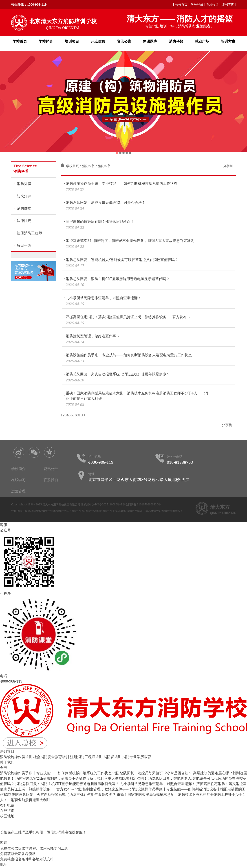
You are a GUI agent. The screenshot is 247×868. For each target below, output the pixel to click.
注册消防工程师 (29, 233)
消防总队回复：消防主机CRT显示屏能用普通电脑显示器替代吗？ (118, 279)
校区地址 (7, 816)
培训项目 (72, 41)
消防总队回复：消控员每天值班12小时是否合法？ (106, 202)
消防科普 (176, 41)
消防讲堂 (24, 208)
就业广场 (202, 41)
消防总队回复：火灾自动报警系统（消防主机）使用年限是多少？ (118, 374)
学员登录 (197, 4)
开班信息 (98, 41)
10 (81, 415)
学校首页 (20, 41)
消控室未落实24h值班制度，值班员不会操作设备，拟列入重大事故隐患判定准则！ (132, 241)
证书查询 (228, 4)
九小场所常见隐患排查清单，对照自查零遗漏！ (104, 298)
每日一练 (24, 245)
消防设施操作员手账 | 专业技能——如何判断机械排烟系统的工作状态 (122, 183)
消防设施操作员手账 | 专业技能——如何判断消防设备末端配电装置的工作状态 (129, 355)
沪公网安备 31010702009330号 (142, 504)
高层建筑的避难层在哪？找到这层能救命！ (100, 222)
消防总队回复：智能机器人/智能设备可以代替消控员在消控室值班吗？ (122, 260)
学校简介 (46, 41)
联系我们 (51, 480)
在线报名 (212, 4)
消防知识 (24, 184)
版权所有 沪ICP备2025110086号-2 (101, 504)
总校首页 (181, 4)
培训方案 (228, 41)
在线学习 (18, 480)
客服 (4, 525)
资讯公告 (124, 41)
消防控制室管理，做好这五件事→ (93, 336)
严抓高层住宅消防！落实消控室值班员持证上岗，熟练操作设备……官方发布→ (128, 317)
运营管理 (18, 491)
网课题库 (150, 41)
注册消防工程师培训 (86, 757)
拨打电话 (7, 805)
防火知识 (24, 196)
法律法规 (24, 221)
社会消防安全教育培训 (51, 757)
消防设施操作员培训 (16, 757)
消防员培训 (112, 757)
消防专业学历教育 (137, 757)
